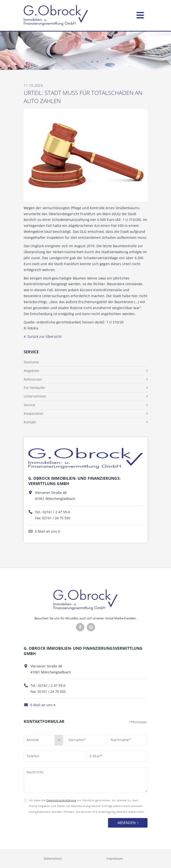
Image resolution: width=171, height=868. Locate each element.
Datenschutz (53, 858)
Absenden (126, 823)
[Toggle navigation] (140, 14)
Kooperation (34, 413)
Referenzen (33, 379)
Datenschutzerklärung (61, 800)
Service (29, 405)
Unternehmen (35, 396)
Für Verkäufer (35, 388)
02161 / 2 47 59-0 (56, 512)
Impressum (115, 858)
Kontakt (30, 422)
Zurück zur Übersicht (45, 336)
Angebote (31, 371)
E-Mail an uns (43, 531)
